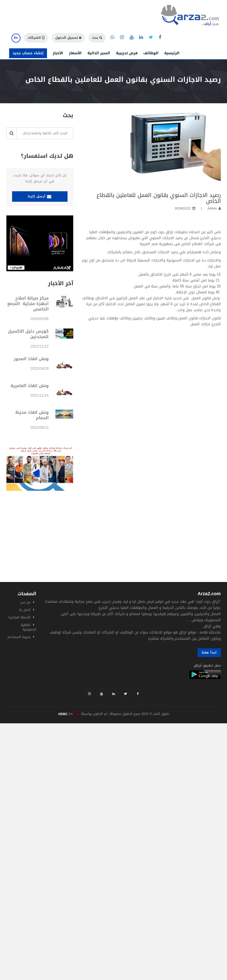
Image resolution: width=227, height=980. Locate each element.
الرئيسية (172, 53)
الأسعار (75, 53)
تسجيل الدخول (68, 38)
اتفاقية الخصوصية (29, 627)
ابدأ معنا (209, 653)
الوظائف (151, 53)
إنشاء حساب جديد (28, 53)
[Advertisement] (113, 548)
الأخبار (58, 53)
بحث (97, 38)
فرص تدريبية (127, 53)
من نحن (25, 602)
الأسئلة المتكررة (19, 617)
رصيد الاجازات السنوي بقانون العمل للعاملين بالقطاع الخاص (159, 198)
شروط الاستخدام (19, 637)
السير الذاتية (99, 53)
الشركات (36, 38)
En (16, 38)
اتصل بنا (25, 610)
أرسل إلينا (40, 196)
